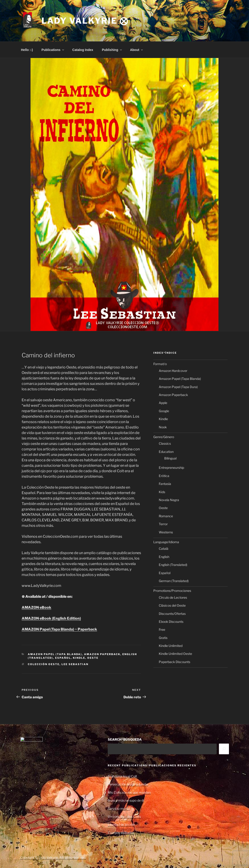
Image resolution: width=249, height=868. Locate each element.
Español (63, 658)
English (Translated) (173, 565)
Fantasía (165, 484)
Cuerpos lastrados (121, 833)
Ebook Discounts (171, 622)
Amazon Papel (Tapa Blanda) (55, 654)
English (164, 557)
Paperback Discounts (175, 662)
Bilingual (170, 458)
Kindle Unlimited (171, 646)
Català (164, 549)
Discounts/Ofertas (172, 614)
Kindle (79, 658)
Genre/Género (164, 437)
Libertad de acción (121, 824)
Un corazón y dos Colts (124, 816)
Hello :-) (27, 50)
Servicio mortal (119, 809)
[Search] (224, 749)
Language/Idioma (166, 542)
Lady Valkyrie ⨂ (85, 21)
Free (162, 630)
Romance (166, 516)
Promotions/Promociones (172, 591)
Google (164, 411)
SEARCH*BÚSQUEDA (125, 739)
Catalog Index (83, 50)
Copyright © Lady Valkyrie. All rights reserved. (53, 857)
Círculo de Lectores (173, 597)
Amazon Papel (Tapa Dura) (178, 387)
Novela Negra (169, 500)
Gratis (163, 638)
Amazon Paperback (102, 654)
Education (166, 452)
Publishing (112, 50)
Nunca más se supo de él (126, 800)
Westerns (166, 532)
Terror (163, 524)
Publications (53, 50)
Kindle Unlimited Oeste (175, 654)
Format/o (160, 364)
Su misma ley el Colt (122, 776)
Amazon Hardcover (173, 371)
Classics (165, 443)
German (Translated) (174, 581)
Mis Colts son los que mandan (129, 792)
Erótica (164, 476)
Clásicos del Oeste (172, 605)
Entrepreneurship (171, 468)
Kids (162, 492)
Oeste (93, 658)
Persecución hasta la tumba (128, 784)
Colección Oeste (44, 664)
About (137, 50)
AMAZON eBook (36, 607)
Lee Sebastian (75, 664)
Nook (163, 427)
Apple (163, 403)
